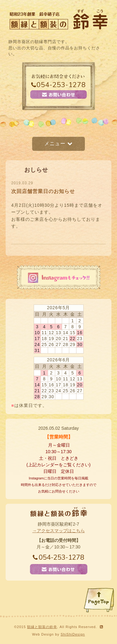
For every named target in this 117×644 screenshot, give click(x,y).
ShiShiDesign (73, 634)
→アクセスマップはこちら (59, 531)
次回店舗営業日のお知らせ (43, 191)
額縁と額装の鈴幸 (42, 627)
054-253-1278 (58, 85)
